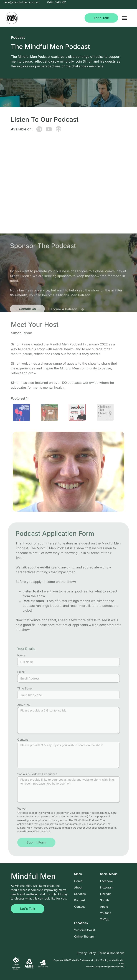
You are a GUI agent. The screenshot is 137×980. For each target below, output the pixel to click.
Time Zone (24, 689)
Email (21, 672)
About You (24, 705)
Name (21, 656)
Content (23, 740)
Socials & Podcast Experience (37, 774)
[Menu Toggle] (124, 18)
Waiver (22, 809)
